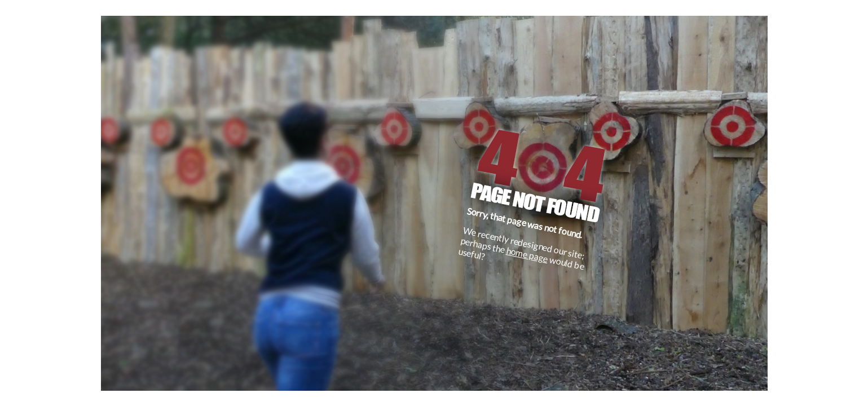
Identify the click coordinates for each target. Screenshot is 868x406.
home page (527, 254)
